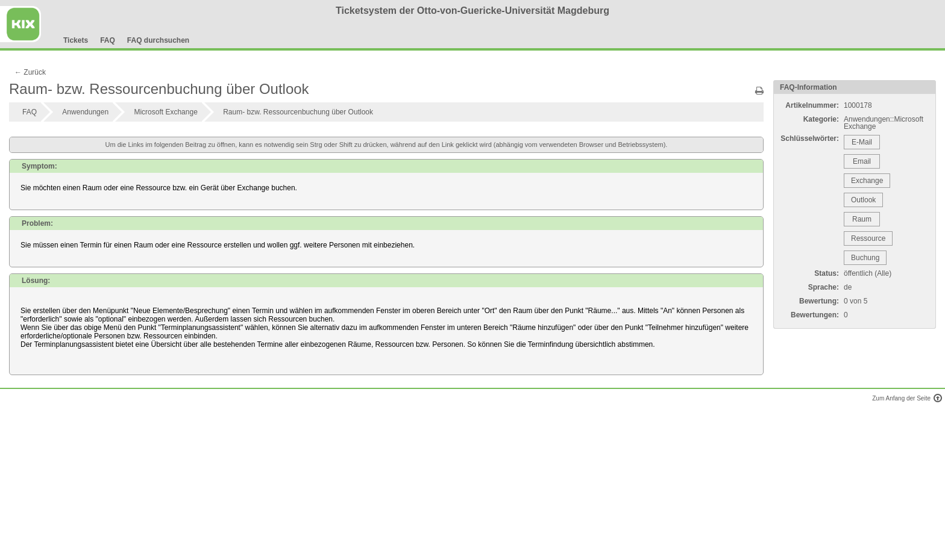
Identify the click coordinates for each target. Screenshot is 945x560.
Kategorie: (821, 119)
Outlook (863, 200)
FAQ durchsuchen (158, 40)
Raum (862, 219)
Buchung (865, 258)
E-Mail (862, 142)
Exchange (867, 181)
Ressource (868, 238)
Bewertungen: (815, 315)
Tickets (76, 40)
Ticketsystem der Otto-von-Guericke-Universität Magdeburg (472, 11)
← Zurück (30, 72)
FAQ (108, 40)
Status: (827, 273)
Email (862, 161)
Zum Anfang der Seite (906, 398)
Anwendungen (85, 112)
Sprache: (824, 287)
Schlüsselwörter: (810, 138)
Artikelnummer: (812, 105)
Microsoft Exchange (165, 112)
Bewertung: (819, 301)
